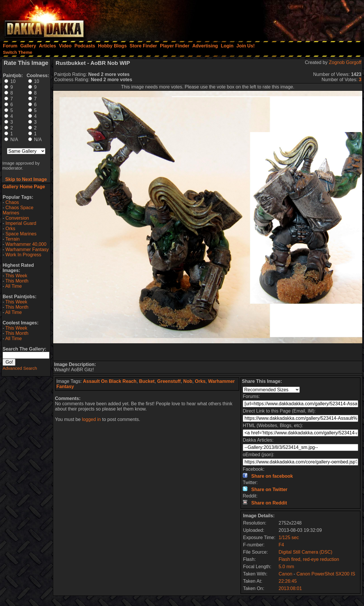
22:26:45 (288, 581)
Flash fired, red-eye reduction (309, 559)
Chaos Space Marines (18, 210)
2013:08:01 (290, 588)
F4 (281, 545)
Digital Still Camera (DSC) (305, 552)
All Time (14, 286)
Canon (285, 574)
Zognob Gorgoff (345, 62)
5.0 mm (286, 567)
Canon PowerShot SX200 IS (326, 574)
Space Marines (21, 234)
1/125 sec (289, 537)
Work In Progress (23, 255)
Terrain (12, 239)
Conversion (17, 218)
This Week (16, 276)
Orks (10, 229)
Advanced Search (20, 368)
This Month (17, 281)
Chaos (12, 202)
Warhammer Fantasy (27, 249)
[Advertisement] (286, 19)
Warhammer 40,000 (26, 244)
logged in (91, 419)
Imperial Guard (21, 223)
